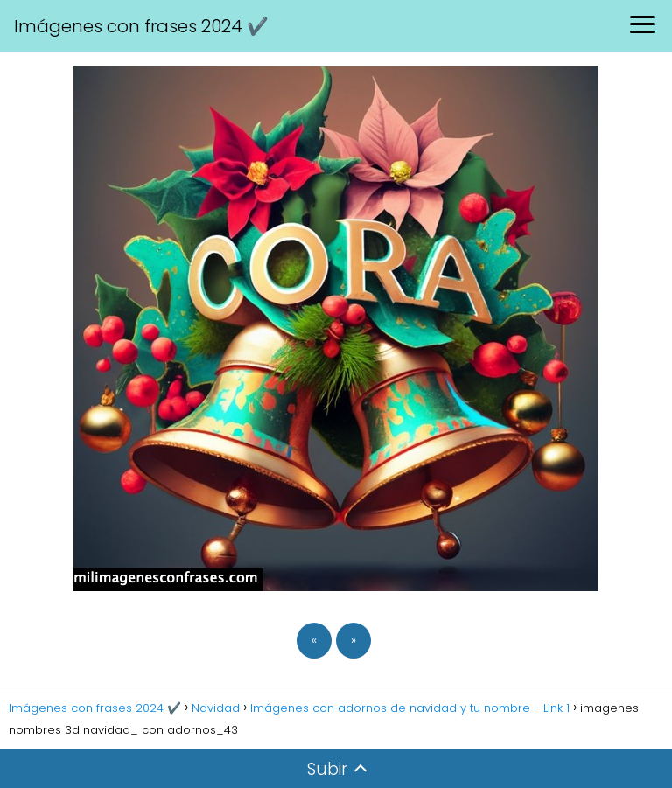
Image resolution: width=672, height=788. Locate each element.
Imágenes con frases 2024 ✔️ (141, 26)
